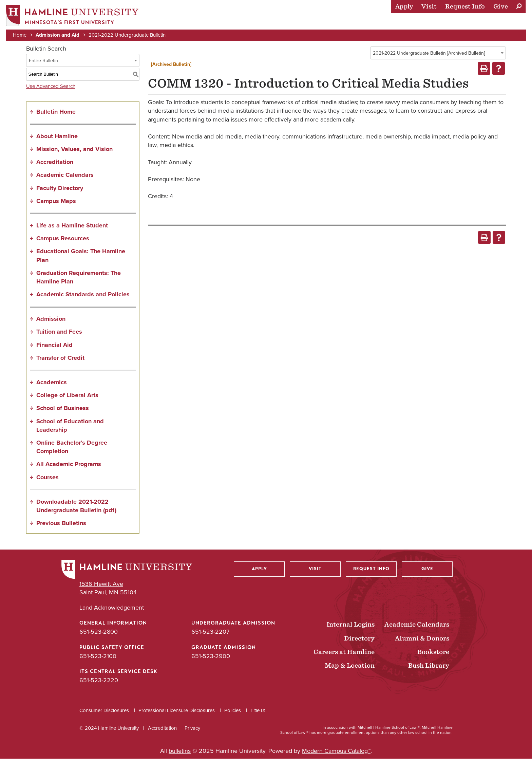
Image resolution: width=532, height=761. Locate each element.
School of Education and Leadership (70, 428)
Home (20, 35)
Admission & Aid (284, 22)
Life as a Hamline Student (72, 227)
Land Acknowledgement (112, 610)
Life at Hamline (379, 22)
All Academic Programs (69, 466)
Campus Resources (63, 241)
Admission (51, 321)
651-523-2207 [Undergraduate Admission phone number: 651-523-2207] (210, 634)
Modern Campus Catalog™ (336, 753)
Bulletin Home (56, 114)
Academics (332, 22)
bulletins (180, 753)
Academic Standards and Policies (83, 297)
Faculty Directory (60, 190)
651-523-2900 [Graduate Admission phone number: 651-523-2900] (211, 658)
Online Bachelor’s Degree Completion (72, 449)
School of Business (63, 410)
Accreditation (55, 164)
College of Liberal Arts (67, 397)
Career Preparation (441, 22)
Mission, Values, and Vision (74, 151)
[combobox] (438, 55)
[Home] (73, 16)
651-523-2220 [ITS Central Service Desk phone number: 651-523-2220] (99, 682)
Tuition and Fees (59, 334)
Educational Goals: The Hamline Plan (81, 258)
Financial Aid (54, 347)
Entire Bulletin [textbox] (43, 63)
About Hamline (502, 22)
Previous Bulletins (61, 525)
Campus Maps (56, 203)
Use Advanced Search (51, 88)
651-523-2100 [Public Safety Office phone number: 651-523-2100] (98, 658)
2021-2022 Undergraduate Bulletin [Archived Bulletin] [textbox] (429, 55)
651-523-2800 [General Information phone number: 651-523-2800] (99, 634)
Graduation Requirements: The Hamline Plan (79, 279)
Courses (47, 479)
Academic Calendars (65, 177)
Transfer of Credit (60, 360)
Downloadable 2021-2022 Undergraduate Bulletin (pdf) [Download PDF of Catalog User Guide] (76, 508)
